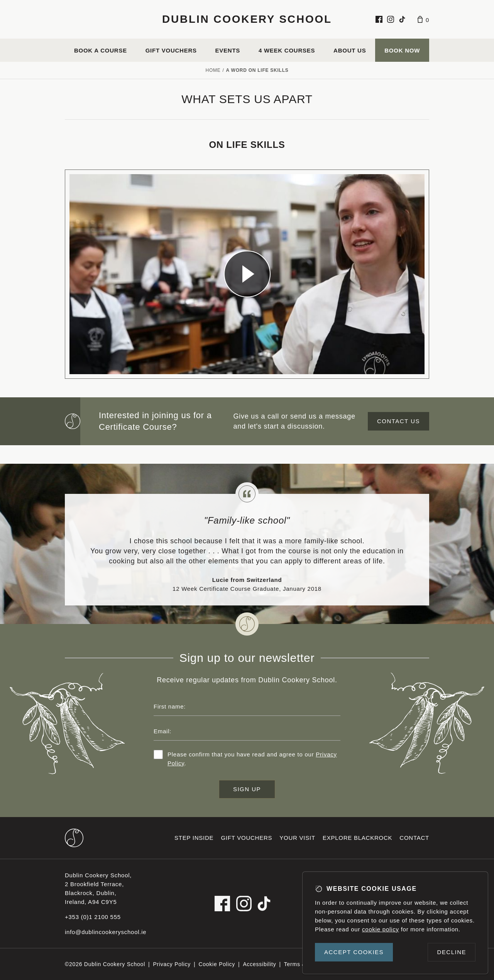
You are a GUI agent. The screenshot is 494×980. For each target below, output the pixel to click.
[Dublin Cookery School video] (247, 274)
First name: (170, 706)
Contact (414, 838)
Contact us (398, 421)
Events (228, 50)
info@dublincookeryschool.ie (106, 932)
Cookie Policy (217, 964)
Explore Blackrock (357, 838)
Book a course (101, 50)
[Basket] (423, 19)
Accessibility (259, 964)
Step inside (194, 838)
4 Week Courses (287, 50)
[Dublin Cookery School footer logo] (74, 838)
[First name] (247, 707)
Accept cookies (354, 952)
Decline (452, 952)
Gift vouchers (171, 50)
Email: (162, 731)
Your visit (297, 838)
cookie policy (381, 929)
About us (350, 50)
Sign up (247, 789)
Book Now (402, 50)
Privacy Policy (172, 964)
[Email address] (247, 731)
